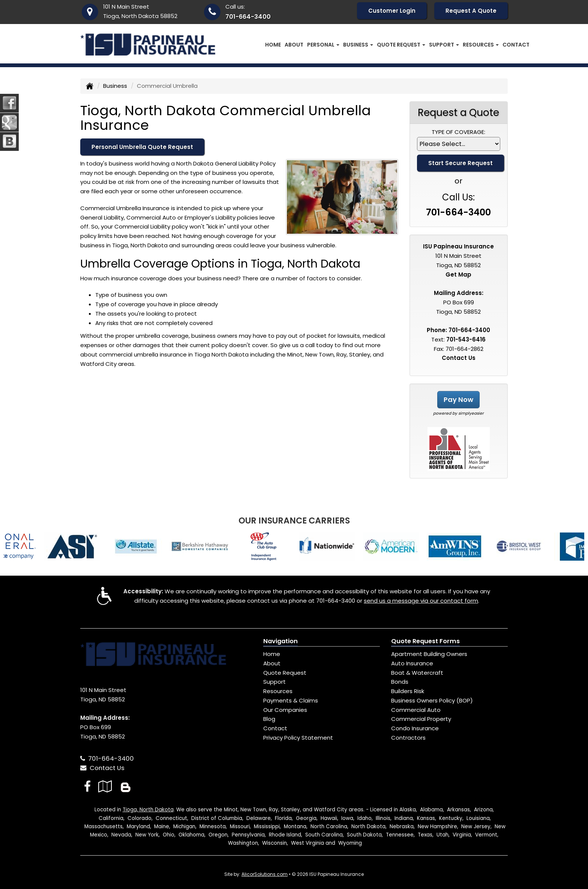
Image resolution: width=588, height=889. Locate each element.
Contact (516, 45)
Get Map (458, 275)
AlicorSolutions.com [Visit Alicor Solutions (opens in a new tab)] (265, 874)
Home (273, 45)
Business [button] (358, 45)
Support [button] (444, 45)
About (294, 45)
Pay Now (458, 399)
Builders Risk (408, 691)
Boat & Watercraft (417, 673)
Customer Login (392, 11)
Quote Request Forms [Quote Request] (425, 641)
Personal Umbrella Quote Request (142, 147)
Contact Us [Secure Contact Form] (459, 358)
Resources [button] (481, 45)
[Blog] (126, 786)
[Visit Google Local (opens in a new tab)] (105, 786)
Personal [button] (323, 45)
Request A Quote (471, 11)
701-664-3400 (248, 17)
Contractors (408, 738)
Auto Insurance (412, 663)
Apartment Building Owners (429, 654)
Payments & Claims (291, 700)
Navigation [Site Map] (280, 641)
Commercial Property (421, 719)
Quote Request (285, 673)
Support (274, 682)
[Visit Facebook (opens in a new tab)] (87, 786)
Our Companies (285, 710)
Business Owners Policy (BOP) (432, 700)
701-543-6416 (466, 339)
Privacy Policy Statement (298, 738)
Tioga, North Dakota (148, 810)
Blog (269, 719)
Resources (278, 691)
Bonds (400, 682)
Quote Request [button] (401, 45)
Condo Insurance (415, 728)
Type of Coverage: (458, 132)
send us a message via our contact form (421, 601)
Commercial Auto (416, 710)
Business (115, 86)
